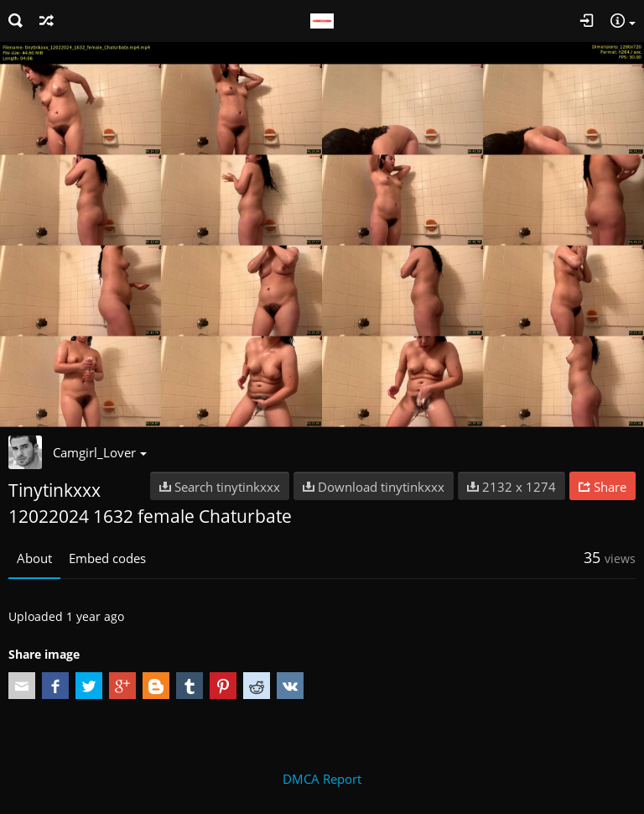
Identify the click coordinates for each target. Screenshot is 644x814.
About (34, 558)
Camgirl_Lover (100, 452)
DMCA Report (322, 779)
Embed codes (107, 558)
